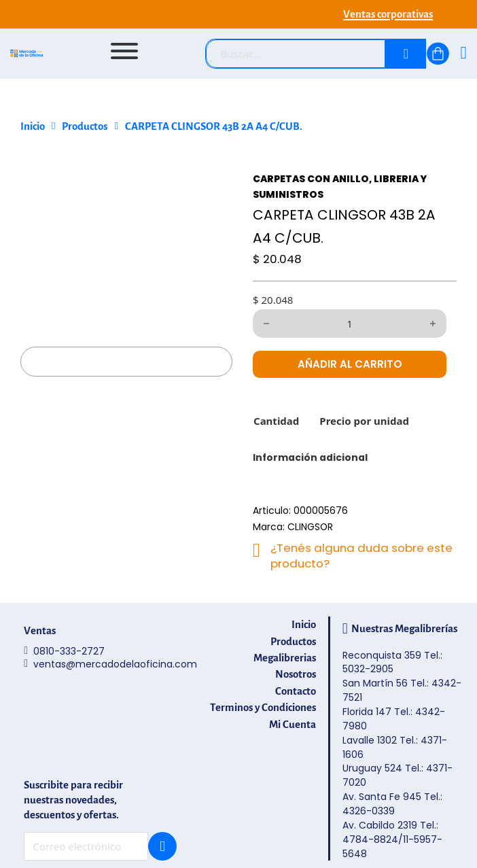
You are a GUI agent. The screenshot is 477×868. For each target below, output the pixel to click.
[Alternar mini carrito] (438, 54)
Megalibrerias (285, 658)
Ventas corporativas (388, 14)
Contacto (296, 691)
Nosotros (296, 674)
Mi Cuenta (293, 725)
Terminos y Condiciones (263, 708)
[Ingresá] (463, 54)
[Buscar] (406, 54)
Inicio (33, 126)
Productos (85, 126)
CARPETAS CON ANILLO (311, 179)
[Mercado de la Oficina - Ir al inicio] (26, 54)
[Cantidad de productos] (350, 324)
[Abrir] (124, 51)
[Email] (86, 846)
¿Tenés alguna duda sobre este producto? (361, 556)
